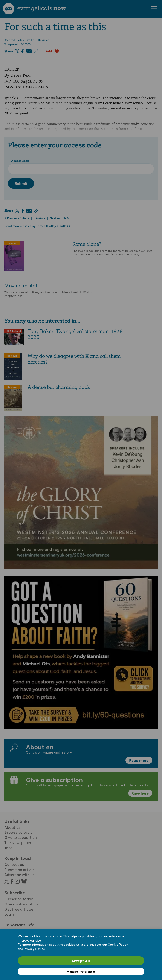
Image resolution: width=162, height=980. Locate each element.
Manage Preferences (81, 972)
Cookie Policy (118, 944)
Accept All (81, 961)
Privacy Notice (34, 949)
